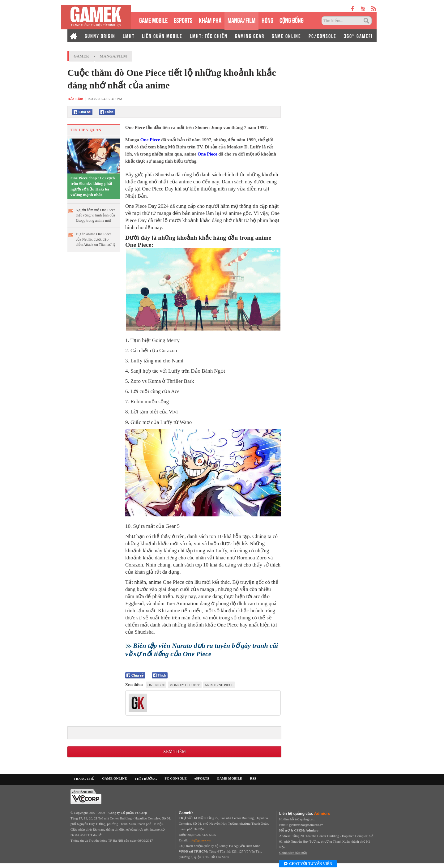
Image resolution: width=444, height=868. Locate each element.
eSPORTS (183, 20)
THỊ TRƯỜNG (146, 779)
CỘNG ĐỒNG (292, 20)
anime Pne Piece (219, 685)
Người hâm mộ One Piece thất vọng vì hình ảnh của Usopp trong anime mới (96, 215)
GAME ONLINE (286, 36)
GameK (81, 56)
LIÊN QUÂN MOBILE (162, 36)
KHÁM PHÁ (210, 20)
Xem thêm (174, 752)
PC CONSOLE (176, 778)
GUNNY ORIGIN (100, 36)
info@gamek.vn (200, 840)
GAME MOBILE (153, 20)
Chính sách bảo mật (293, 853)
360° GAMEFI (358, 36)
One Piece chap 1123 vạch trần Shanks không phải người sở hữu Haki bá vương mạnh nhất (93, 186)
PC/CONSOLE (322, 36)
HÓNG (267, 20)
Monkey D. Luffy (185, 685)
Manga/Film (113, 56)
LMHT (129, 36)
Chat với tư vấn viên (308, 864)
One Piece (150, 140)
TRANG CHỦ (84, 779)
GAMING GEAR (250, 36)
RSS (253, 778)
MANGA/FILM (241, 20)
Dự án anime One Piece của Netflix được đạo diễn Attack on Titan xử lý (96, 239)
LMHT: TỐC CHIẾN (209, 36)
